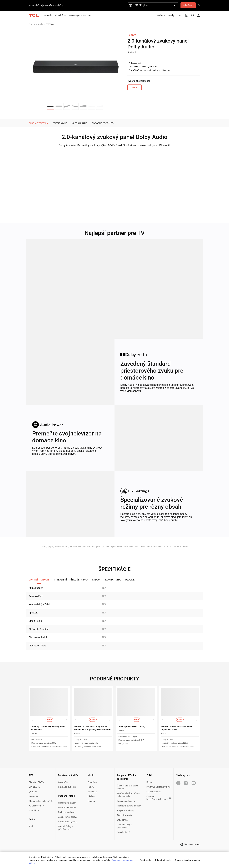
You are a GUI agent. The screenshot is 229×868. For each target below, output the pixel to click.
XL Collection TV (36, 806)
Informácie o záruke (67, 807)
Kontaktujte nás (124, 832)
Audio (41, 24)
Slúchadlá (92, 792)
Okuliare (91, 796)
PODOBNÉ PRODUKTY (103, 123)
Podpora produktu (66, 812)
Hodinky (91, 801)
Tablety (91, 787)
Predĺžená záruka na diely (129, 806)
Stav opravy (122, 820)
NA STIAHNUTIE (79, 123)
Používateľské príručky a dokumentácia (128, 795)
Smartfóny (92, 782)
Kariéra (150, 782)
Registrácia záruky (125, 810)
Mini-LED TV (34, 787)
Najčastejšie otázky (67, 803)
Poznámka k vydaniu (68, 822)
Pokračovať (188, 5)
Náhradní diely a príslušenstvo (66, 828)
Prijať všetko (146, 860)
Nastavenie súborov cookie (188, 860)
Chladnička (63, 782)
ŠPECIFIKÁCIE (60, 123)
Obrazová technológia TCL (41, 801)
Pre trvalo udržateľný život (158, 787)
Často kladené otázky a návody (128, 787)
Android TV (34, 810)
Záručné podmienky (126, 801)
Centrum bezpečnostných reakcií (159, 798)
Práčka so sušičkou (67, 787)
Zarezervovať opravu (68, 817)
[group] (76, 66)
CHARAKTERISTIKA (38, 123)
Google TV (34, 796)
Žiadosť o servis (124, 815)
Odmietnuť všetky (163, 860)
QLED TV (33, 792)
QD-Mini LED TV (36, 782)
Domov (32, 24)
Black (134, 87)
